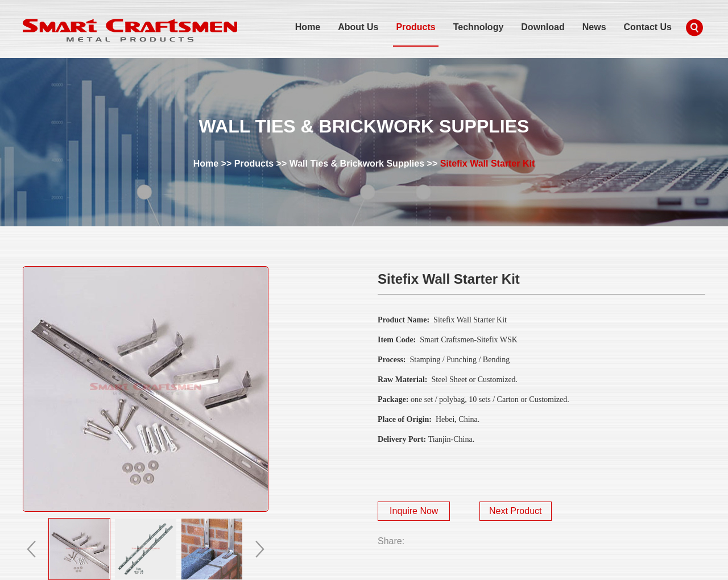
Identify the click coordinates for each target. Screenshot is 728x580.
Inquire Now (414, 511)
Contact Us (648, 27)
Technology (479, 27)
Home (308, 27)
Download (543, 27)
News (594, 27)
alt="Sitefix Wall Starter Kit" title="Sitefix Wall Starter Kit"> (146, 389)
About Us (358, 27)
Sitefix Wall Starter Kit (488, 163)
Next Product (515, 511)
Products (415, 27)
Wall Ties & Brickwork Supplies (357, 163)
